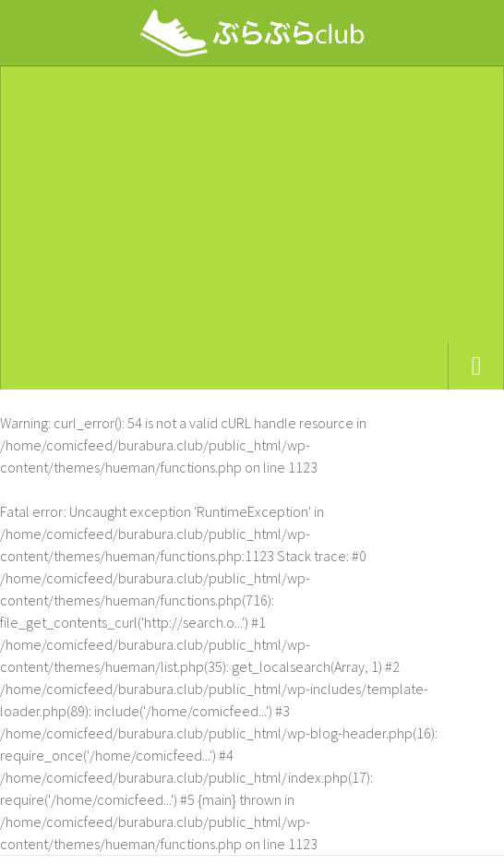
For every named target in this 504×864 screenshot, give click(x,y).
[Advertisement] (252, 205)
